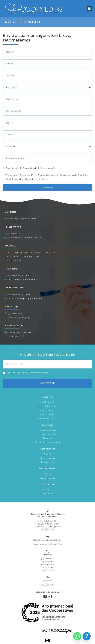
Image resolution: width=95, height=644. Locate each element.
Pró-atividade (30, 168)
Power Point (31, 179)
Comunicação (48, 168)
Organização (12, 168)
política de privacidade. (37, 373)
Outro (45, 179)
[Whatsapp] (48, 577)
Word (18, 179)
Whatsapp (48, 580)
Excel (8, 179)
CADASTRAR (48, 383)
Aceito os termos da (26, 373)
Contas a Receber (47, 175)
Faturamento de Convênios (74, 175)
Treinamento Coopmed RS (20, 175)
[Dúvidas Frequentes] (87, 636)
